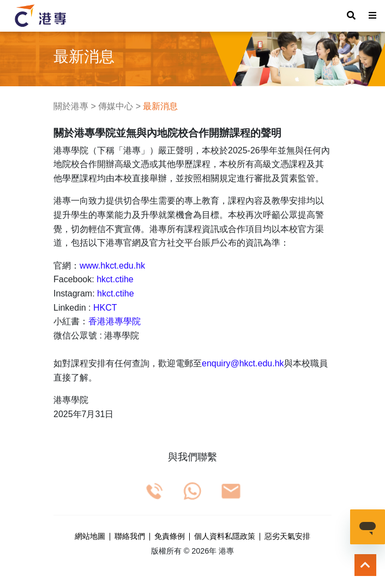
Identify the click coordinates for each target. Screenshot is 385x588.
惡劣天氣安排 (287, 537)
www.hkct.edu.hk (112, 266)
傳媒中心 (116, 106)
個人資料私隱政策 (225, 537)
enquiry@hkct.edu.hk (243, 363)
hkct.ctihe (115, 279)
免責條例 (170, 537)
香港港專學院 (115, 321)
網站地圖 (90, 537)
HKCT (105, 308)
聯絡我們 (130, 537)
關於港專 (71, 106)
